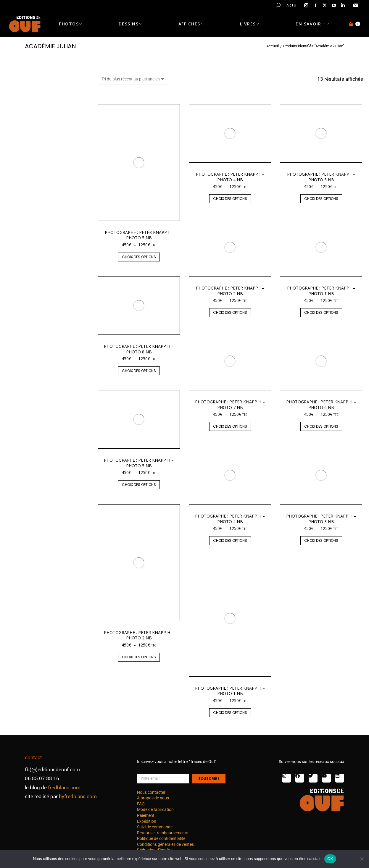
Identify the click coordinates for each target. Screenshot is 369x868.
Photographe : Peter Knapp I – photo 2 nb (230, 291)
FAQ (141, 804)
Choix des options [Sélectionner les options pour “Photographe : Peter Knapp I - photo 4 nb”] (230, 199)
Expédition (147, 821)
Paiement (146, 815)
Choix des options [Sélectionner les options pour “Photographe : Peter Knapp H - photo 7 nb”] (230, 426)
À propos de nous (153, 798)
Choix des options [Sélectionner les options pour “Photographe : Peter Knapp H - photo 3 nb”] (321, 540)
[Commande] (133, 79)
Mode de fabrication (155, 809)
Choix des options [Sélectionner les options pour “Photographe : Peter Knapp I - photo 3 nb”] (321, 199)
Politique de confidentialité (161, 838)
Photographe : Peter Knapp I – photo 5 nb (139, 235)
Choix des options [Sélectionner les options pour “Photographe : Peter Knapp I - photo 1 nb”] (321, 312)
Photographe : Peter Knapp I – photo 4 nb (230, 177)
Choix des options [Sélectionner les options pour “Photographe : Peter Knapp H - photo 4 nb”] (230, 540)
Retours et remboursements (163, 833)
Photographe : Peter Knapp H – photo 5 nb (139, 463)
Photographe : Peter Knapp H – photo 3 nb (321, 519)
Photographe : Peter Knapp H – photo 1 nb (230, 691)
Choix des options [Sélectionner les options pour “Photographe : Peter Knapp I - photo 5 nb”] (139, 257)
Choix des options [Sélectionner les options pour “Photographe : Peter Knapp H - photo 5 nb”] (139, 485)
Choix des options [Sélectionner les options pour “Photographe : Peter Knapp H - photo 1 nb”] (230, 713)
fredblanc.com (64, 788)
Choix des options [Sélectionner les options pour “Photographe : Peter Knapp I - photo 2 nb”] (230, 312)
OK (330, 859)
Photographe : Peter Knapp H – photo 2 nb (139, 635)
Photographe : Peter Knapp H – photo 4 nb (230, 519)
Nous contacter (151, 792)
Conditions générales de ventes (165, 844)
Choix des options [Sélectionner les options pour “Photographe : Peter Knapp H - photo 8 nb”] (139, 371)
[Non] (362, 859)
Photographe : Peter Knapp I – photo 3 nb (321, 177)
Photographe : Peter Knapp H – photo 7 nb (230, 404)
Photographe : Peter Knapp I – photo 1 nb (321, 291)
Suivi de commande (155, 827)
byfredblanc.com (78, 796)
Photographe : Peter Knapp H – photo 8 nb (139, 349)
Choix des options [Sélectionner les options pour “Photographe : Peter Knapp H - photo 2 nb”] (139, 657)
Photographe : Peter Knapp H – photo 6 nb (321, 404)
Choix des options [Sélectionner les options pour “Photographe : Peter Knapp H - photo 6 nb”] (321, 426)
